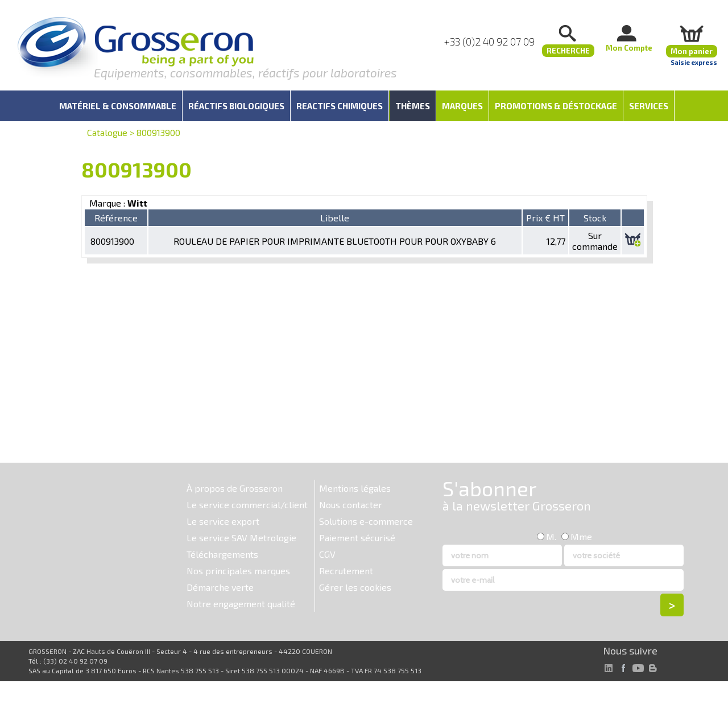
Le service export (223, 521)
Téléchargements (222, 554)
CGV (327, 554)
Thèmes (413, 106)
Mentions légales (355, 488)
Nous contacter (351, 505)
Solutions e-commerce (366, 521)
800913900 (158, 132)
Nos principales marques (238, 571)
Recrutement (346, 571)
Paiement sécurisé (357, 538)
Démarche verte (220, 587)
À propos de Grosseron (235, 488)
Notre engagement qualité (241, 604)
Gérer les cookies (355, 587)
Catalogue (107, 132)
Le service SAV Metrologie (241, 538)
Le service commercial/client (247, 505)
